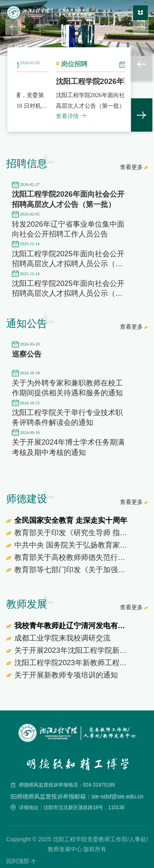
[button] (13, 27)
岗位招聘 (120, 64)
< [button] (142, 64)
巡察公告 (27, 354)
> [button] (142, 115)
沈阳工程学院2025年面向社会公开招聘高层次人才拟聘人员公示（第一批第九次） (68, 264)
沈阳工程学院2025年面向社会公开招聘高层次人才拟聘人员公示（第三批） (68, 294)
